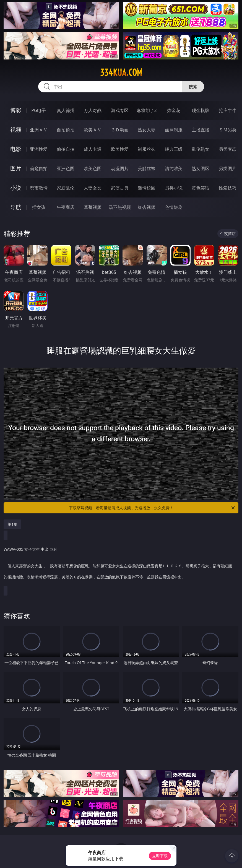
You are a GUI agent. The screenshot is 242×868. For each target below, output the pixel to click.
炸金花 (174, 110)
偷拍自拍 (66, 149)
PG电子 (39, 110)
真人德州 (66, 110)
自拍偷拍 (66, 130)
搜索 (193, 87)
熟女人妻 (147, 130)
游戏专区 (120, 110)
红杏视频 (147, 207)
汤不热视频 (120, 207)
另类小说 (174, 188)
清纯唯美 (174, 168)
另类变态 (228, 149)
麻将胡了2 (147, 110)
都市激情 (39, 188)
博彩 (16, 110)
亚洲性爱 (39, 149)
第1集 (12, 524)
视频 (16, 130)
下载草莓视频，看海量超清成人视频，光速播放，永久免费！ (152, 508)
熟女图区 (201, 168)
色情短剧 (174, 207)
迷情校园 (147, 188)
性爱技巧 (228, 188)
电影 (16, 149)
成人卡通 (93, 149)
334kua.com (121, 72)
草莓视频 (93, 207)
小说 (16, 188)
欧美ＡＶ (93, 130)
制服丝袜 (147, 149)
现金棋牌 (201, 110)
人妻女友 (93, 188)
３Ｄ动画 (120, 130)
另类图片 (228, 168)
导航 (16, 207)
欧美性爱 (120, 149)
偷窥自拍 (39, 168)
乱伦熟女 (201, 149)
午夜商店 (66, 207)
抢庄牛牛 (228, 110)
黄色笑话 (201, 188)
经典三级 (174, 149)
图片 (16, 168)
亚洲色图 (66, 168)
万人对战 (93, 110)
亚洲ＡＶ (39, 130)
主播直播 (201, 130)
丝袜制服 (174, 130)
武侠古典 (120, 188)
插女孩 (39, 207)
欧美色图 (93, 168)
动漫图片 (120, 168)
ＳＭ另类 (228, 130)
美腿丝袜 (147, 168)
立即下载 (160, 856)
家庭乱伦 (66, 188)
